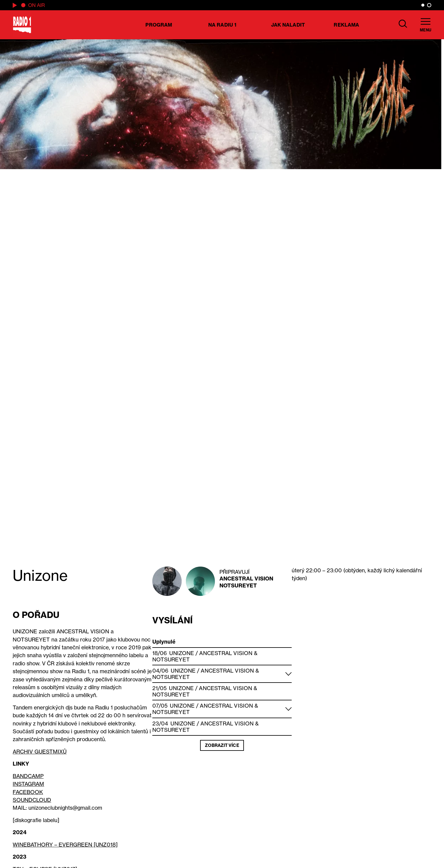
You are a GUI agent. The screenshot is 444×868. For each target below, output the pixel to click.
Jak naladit (288, 25)
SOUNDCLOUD (32, 800)
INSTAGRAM (28, 784)
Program (159, 25)
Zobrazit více (222, 745)
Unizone (182, 653)
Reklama (346, 25)
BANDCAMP (28, 776)
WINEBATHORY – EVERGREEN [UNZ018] (65, 845)
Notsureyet (238, 585)
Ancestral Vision (246, 579)
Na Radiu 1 (222, 25)
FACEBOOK (28, 792)
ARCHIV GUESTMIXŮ (40, 752)
